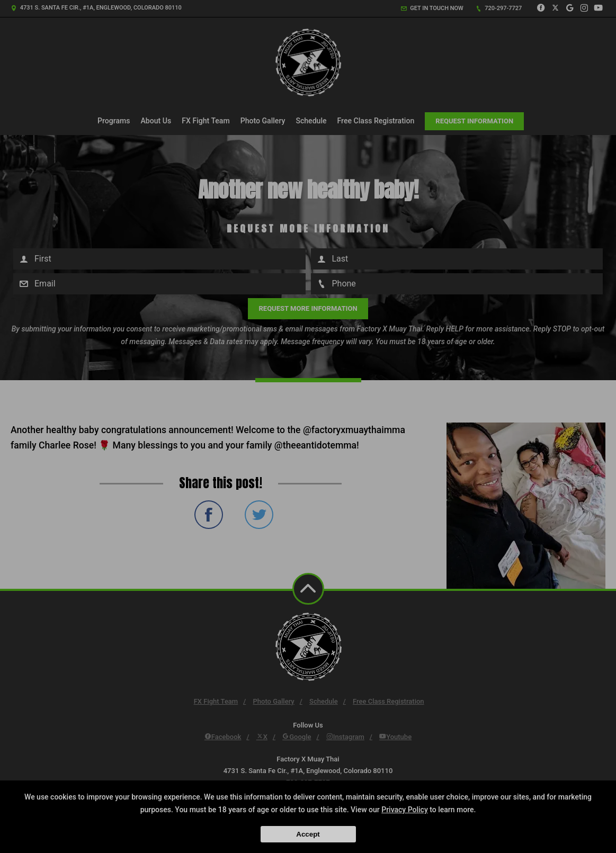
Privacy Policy (405, 810)
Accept (308, 834)
